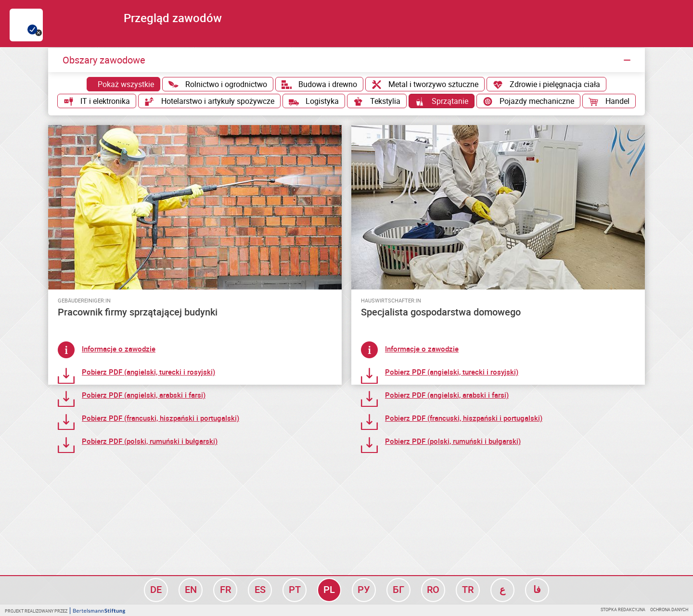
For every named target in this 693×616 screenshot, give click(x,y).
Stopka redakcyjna (623, 610)
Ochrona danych (669, 610)
